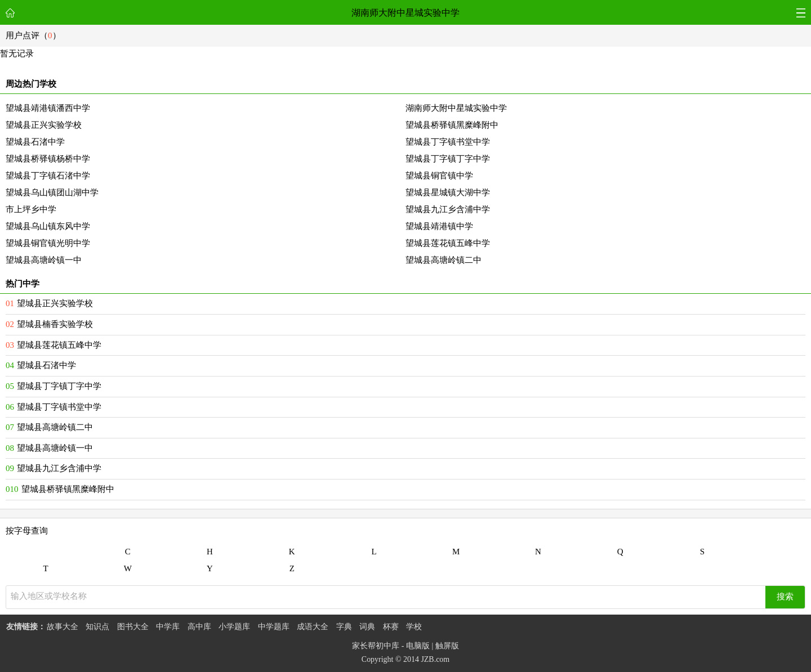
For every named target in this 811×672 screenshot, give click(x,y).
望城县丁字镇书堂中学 (448, 142)
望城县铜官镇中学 (439, 176)
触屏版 (447, 646)
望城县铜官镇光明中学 (48, 243)
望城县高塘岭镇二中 (444, 260)
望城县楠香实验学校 (55, 324)
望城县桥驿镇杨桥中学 (48, 159)
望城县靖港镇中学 (439, 226)
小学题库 (234, 627)
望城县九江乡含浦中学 (448, 209)
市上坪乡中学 (31, 209)
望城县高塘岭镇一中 (44, 260)
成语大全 (313, 627)
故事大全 (63, 627)
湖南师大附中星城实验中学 (405, 13)
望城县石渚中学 (35, 142)
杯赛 (391, 627)
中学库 (168, 627)
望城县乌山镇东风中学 (48, 226)
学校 (414, 627)
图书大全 (133, 627)
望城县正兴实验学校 (44, 125)
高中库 (199, 627)
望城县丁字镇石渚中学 (48, 176)
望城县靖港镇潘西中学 (48, 108)
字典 (344, 627)
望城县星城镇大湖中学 (448, 192)
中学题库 (274, 627)
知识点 (97, 627)
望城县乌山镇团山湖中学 (52, 192)
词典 (367, 627)
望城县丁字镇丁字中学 (448, 159)
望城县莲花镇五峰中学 (448, 243)
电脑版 (418, 646)
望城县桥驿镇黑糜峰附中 (452, 125)
